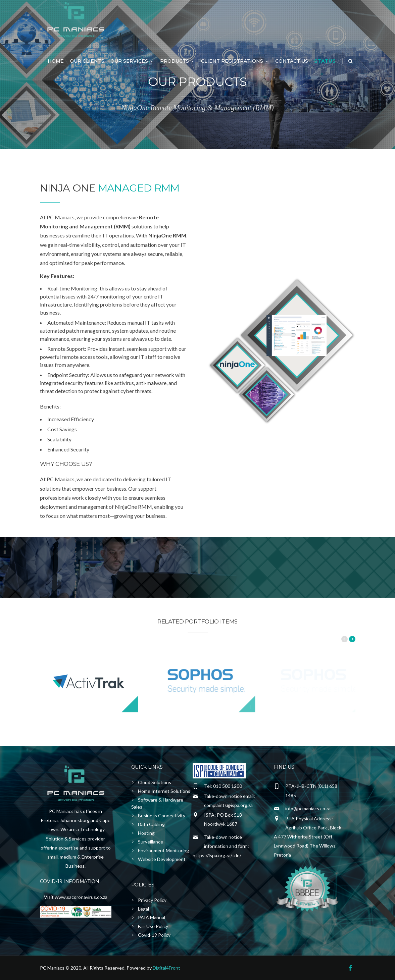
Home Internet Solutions (164, 791)
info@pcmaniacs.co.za (308, 808)
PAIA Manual (152, 917)
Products (178, 61)
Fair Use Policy (153, 926)
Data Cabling (151, 824)
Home (56, 61)
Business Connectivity (162, 815)
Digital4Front (166, 968)
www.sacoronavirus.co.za (81, 897)
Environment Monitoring (163, 850)
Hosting (146, 833)
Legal (143, 909)
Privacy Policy (152, 900)
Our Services (132, 61)
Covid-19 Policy (154, 935)
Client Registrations (235, 61)
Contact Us (292, 61)
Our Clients (87, 61)
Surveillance (151, 842)
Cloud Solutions (155, 782)
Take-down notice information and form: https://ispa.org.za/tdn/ (221, 846)
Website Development (162, 859)
